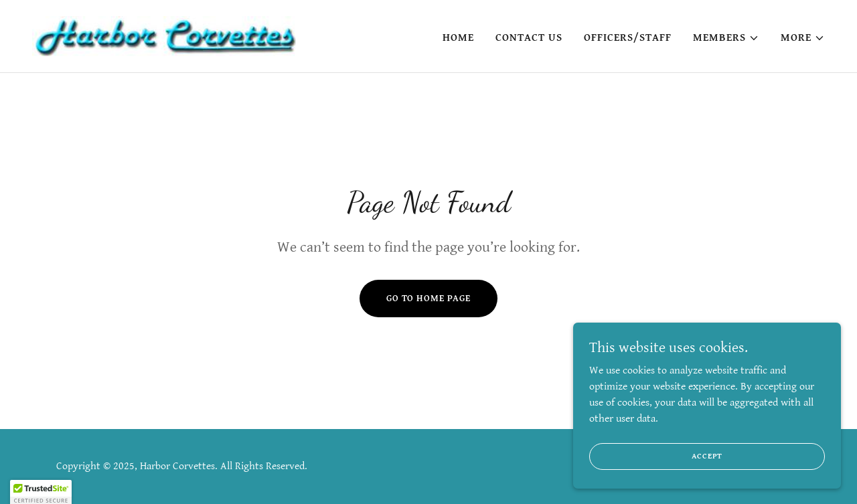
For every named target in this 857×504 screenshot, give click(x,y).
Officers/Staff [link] (628, 38)
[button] (726, 38)
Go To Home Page (428, 299)
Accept (707, 484)
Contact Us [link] (529, 38)
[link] (164, 36)
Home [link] (458, 38)
